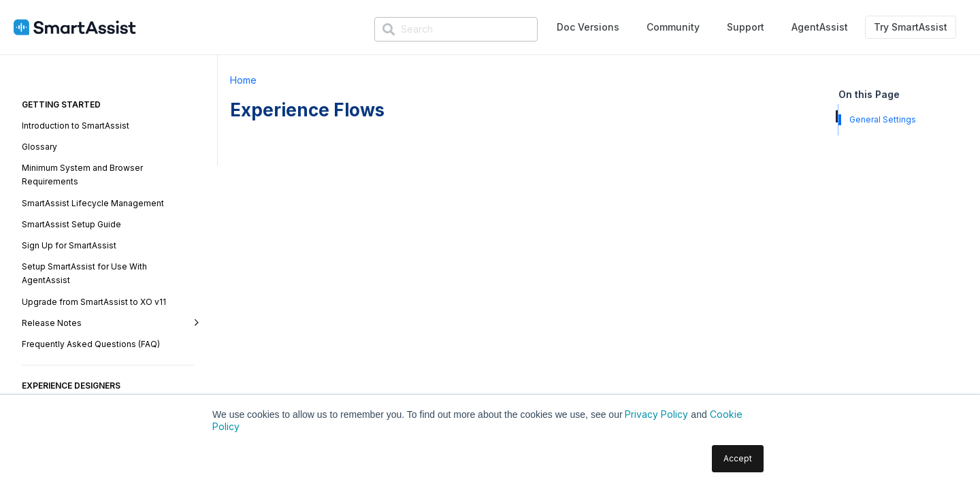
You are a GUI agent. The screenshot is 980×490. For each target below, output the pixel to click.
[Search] (456, 29)
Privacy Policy (656, 414)
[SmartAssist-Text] (75, 28)
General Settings (883, 119)
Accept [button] (738, 458)
